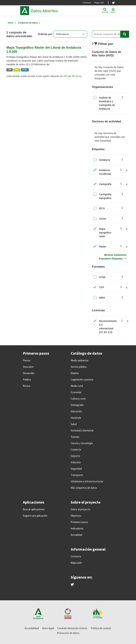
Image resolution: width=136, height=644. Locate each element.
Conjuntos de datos (28, 23)
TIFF (10, 70)
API (65, 76)
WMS (17, 70)
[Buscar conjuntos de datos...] (110, 34)
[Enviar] (125, 34)
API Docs (76, 76)
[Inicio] (11, 23)
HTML (25, 70)
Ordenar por (45, 34)
